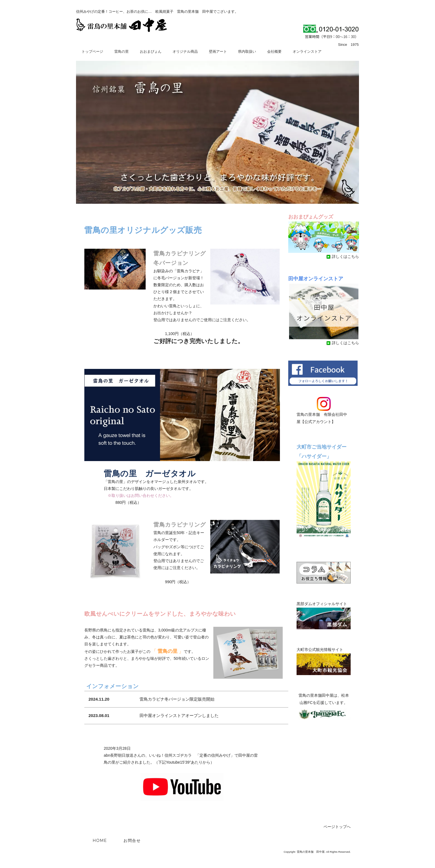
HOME (100, 841)
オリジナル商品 (185, 51)
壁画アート (218, 51)
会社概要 (274, 51)
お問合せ (132, 841)
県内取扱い (247, 51)
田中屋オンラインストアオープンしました (179, 715)
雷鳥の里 (122, 51)
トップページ (92, 51)
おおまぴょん (151, 51)
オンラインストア (307, 51)
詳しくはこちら (343, 256)
